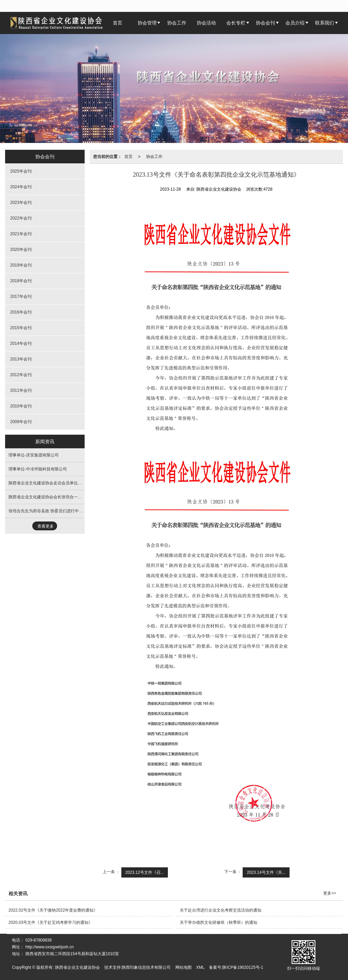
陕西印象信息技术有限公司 (146, 967)
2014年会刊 (21, 343)
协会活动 (206, 23)
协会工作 (177, 23)
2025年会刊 (21, 171)
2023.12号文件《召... (145, 872)
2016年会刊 (21, 312)
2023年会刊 (21, 203)
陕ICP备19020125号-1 (243, 967)
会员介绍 (295, 23)
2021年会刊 (21, 234)
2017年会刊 (21, 296)
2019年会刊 (21, 265)
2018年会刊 (21, 281)
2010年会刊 (21, 406)
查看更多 (46, 526)
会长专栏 (236, 23)
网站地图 (184, 967)
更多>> (330, 893)
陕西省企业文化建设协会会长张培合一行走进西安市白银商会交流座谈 (72, 497)
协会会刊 (265, 23)
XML (200, 967)
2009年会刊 (21, 422)
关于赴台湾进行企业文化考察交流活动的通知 (221, 910)
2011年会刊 (21, 390)
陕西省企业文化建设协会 (77, 967)
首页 (128, 157)
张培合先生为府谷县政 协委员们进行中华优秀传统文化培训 (62, 511)
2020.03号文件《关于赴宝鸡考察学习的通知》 (50, 922)
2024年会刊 (21, 187)
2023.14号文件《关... (266, 872)
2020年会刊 (21, 250)
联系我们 (325, 23)
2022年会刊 (21, 218)
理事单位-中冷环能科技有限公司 (38, 469)
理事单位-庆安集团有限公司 (34, 455)
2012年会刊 (21, 375)
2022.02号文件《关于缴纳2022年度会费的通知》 (53, 910)
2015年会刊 (21, 328)
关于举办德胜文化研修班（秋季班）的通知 (219, 922)
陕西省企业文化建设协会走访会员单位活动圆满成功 (55, 483)
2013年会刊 (21, 359)
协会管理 (147, 23)
